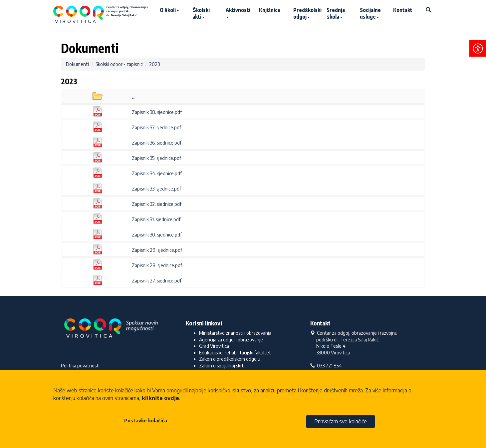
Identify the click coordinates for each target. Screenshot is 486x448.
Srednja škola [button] (336, 13)
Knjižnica (269, 10)
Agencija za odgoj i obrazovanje (231, 340)
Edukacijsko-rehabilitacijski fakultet (235, 353)
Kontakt (403, 10)
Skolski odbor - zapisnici (120, 64)
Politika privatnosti (80, 366)
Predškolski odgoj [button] (307, 13)
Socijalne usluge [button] (370, 13)
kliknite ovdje (160, 398)
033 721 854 (326, 366)
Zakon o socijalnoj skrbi (222, 366)
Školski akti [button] (201, 13)
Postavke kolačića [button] (146, 421)
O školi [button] (169, 10)
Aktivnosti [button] (238, 12)
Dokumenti (77, 64)
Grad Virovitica (214, 346)
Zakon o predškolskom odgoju (230, 359)
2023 (154, 64)
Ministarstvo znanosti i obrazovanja (235, 333)
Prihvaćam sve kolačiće (341, 421)
